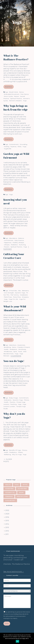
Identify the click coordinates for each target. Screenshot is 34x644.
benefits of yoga (15, 450)
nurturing (22, 245)
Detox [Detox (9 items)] (25, 485)
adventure (13, 345)
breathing (7, 347)
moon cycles (8, 96)
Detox (14, 347)
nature (16, 96)
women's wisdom (15, 101)
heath (6, 452)
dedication (8, 400)
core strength (9, 293)
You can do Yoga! (14, 361)
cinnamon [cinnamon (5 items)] (9, 497)
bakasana (25, 291)
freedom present (24, 347)
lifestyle (7, 245)
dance (21, 92)
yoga (25, 101)
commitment (9, 240)
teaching (13, 404)
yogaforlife (8, 149)
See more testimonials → (14, 572)
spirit (15, 352)
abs (19, 291)
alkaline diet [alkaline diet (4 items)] (10, 500)
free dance (25, 94)
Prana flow (17, 297)
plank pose (8, 297)
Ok (17, 641)
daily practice (19, 240)
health (6, 349)
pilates (20, 452)
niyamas (13, 147)
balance (21, 238)
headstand (24, 295)
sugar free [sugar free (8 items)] (9, 489)
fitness (26, 400)
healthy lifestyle (18, 243)
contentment (14, 144)
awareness (21, 345)
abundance (13, 238)
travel (20, 352)
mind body (22, 349)
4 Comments (16, 356)
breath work (14, 92)
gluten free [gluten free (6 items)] (22, 489)
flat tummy (15, 295)
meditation (13, 349)
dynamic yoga (20, 293)
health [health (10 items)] (8, 485)
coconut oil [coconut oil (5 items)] (10, 493)
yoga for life (13, 299)
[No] (32, 638)
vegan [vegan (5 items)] (21, 493)
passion (7, 247)
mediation (14, 245)
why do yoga (17, 455)
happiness (8, 243)
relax (19, 147)
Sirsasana (25, 297)
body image (14, 398)
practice (13, 402)
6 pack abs (13, 291)
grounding (23, 144)
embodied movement (12, 94)
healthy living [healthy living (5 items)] (22, 497)
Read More (9, 87)
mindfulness (8, 352)
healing (7, 147)
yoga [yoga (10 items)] (17, 485)
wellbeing (7, 455)
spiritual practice (16, 99)
